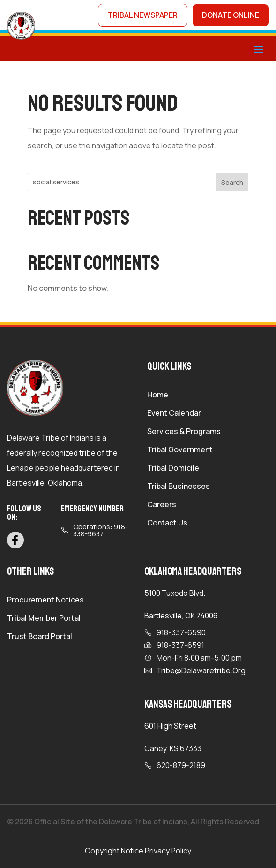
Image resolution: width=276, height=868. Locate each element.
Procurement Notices (45, 601)
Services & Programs (184, 433)
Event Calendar (174, 414)
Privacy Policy (168, 851)
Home (158, 396)
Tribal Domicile (173, 469)
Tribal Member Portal (44, 619)
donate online (230, 15)
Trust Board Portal (40, 638)
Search (232, 183)
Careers (162, 506)
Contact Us (167, 524)
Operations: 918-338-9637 (101, 531)
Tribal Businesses (179, 487)
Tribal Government (180, 451)
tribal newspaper (141, 15)
